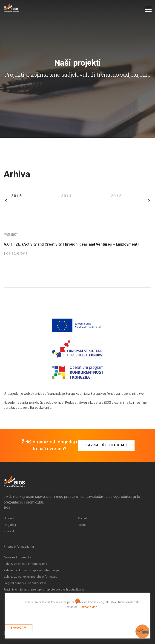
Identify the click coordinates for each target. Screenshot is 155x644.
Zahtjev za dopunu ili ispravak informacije (31, 570)
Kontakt (9, 531)
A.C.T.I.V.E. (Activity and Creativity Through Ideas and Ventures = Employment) (71, 244)
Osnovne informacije (17, 557)
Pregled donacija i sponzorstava (25, 583)
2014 (66, 196)
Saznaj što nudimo (106, 445)
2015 (17, 196)
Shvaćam (19, 628)
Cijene (82, 525)
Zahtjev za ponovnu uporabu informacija (30, 577)
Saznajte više (88, 607)
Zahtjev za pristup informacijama (25, 564)
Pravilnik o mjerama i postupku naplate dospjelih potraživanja (44, 589)
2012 (116, 196)
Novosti (9, 518)
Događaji (10, 525)
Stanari (82, 518)
